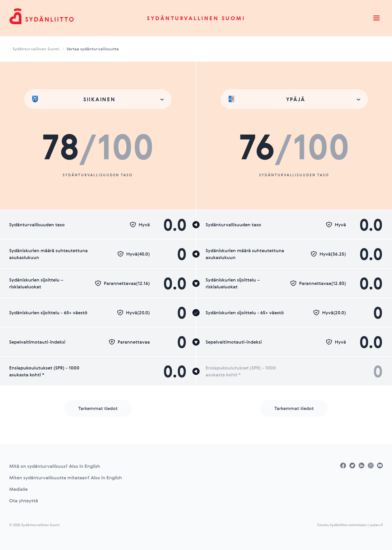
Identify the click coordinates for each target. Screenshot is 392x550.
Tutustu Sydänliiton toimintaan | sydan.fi (350, 525)
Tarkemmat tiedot (98, 408)
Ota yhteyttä (24, 501)
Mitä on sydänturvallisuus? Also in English (55, 466)
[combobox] (98, 99)
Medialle (18, 489)
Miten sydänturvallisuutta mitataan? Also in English (66, 478)
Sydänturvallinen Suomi (196, 18)
